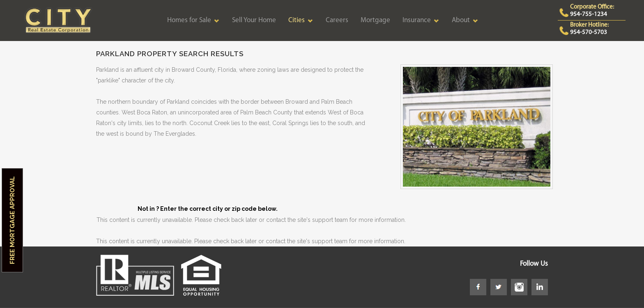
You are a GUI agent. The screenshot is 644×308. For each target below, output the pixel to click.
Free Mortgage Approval (12, 220)
